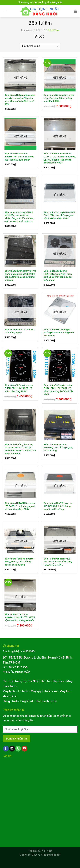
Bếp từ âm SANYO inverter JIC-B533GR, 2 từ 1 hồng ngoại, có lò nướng (58, 506)
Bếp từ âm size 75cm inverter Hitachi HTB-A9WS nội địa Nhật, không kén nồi (20, 617)
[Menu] (5, 11)
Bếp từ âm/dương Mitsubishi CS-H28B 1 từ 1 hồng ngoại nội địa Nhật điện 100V (59, 215)
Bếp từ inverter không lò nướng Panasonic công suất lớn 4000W (59, 333)
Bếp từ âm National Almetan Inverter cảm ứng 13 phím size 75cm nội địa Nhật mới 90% (20, 99)
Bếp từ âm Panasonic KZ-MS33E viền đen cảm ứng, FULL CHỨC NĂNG (58, 562)
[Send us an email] (12, 749)
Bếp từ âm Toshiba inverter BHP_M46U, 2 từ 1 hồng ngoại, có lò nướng (19, 562)
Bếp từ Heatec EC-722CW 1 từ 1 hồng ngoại (20, 331)
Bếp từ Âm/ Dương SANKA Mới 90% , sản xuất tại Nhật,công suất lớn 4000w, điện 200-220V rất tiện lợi (19, 217)
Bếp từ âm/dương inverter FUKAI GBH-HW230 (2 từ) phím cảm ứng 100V (19, 388)
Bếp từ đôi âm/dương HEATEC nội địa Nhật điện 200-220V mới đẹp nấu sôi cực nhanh (58, 275)
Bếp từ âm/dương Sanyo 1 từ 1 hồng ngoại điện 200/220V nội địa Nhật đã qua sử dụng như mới (20, 275)
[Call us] (18, 749)
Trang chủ (27, 30)
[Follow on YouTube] (24, 749)
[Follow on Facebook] (6, 749)
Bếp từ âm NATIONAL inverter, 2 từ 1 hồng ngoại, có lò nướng (58, 447)
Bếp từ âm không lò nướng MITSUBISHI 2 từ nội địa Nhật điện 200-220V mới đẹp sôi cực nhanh (20, 449)
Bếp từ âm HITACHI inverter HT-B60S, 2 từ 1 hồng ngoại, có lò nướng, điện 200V (20, 506)
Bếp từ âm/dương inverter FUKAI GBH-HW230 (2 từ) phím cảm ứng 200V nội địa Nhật (58, 390)
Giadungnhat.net (51, 855)
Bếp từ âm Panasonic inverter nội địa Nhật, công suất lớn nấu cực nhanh (19, 156)
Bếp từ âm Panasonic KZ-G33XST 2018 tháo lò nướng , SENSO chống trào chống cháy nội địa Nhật (60, 158)
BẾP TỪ (40, 30)
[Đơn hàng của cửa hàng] (40, 46)
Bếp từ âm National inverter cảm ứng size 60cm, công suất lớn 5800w (59, 98)
